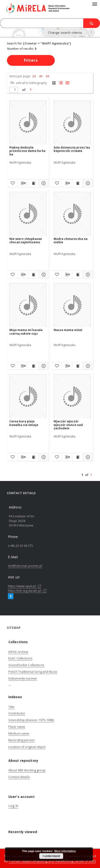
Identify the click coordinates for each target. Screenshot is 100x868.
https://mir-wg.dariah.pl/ (27, 591)
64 (47, 76)
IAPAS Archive (18, 652)
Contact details (19, 777)
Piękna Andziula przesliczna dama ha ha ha (27, 151)
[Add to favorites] (12, 183)
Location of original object (27, 747)
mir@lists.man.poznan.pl (25, 566)
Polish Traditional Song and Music (33, 672)
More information (65, 851)
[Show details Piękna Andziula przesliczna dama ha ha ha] (43, 183)
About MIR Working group (27, 770)
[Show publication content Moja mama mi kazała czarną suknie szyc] (33, 366)
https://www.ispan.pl (25, 586)
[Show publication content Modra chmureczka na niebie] (77, 275)
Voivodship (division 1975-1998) (31, 720)
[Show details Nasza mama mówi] (87, 366)
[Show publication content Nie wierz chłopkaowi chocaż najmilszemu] (33, 275)
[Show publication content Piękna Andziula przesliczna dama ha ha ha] (33, 183)
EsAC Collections (20, 658)
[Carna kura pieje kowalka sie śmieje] (28, 397)
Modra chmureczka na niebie (71, 240)
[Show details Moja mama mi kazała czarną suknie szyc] (43, 366)
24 (34, 76)
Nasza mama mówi (68, 330)
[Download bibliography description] (23, 183)
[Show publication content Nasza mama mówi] (77, 366)
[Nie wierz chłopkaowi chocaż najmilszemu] (28, 214)
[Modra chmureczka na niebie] (72, 214)
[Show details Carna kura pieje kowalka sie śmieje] (43, 457)
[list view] (67, 83)
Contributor (17, 713)
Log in (13, 806)
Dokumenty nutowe (23, 678)
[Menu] (94, 4)
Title (11, 707)
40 (41, 76)
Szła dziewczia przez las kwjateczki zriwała (72, 149)
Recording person (22, 740)
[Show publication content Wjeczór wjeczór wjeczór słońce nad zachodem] (77, 457)
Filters (31, 60)
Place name (17, 727)
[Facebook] (11, 597)
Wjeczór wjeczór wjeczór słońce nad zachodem (68, 425)
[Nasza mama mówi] (72, 305)
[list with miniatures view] (61, 83)
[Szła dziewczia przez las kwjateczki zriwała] (72, 123)
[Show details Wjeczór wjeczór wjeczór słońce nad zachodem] (87, 457)
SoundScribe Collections (26, 665)
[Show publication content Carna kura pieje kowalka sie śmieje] (33, 457)
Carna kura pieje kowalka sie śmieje (24, 423)
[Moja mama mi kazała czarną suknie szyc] (28, 305)
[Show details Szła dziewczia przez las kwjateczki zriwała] (87, 183)
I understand (51, 856)
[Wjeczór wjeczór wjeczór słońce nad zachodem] (72, 397)
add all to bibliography (28, 83)
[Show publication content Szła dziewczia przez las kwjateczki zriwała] (77, 183)
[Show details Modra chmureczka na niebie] (87, 275)
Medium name (19, 733)
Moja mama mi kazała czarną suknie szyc (26, 332)
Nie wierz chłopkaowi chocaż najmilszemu (26, 240)
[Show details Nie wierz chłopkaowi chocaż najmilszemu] (43, 275)
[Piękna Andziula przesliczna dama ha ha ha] (28, 123)
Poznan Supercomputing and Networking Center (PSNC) (52, 861)
